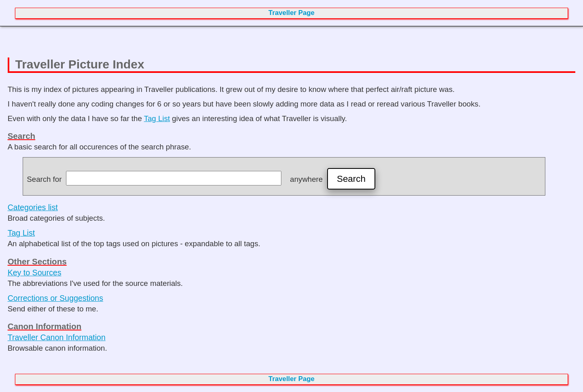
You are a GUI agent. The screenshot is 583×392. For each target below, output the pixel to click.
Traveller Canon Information (57, 337)
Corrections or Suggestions (55, 298)
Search (351, 179)
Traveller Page (291, 13)
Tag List (157, 118)
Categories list (33, 207)
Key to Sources (35, 273)
